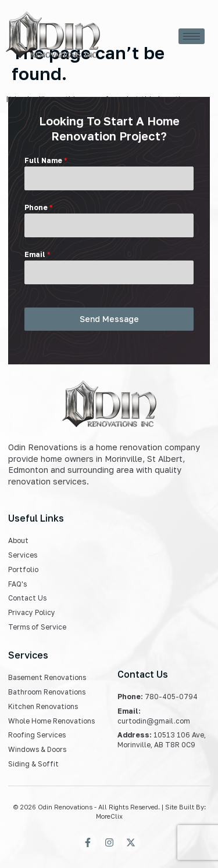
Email (37, 254)
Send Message (109, 319)
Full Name (46, 160)
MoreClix (109, 816)
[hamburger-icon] (192, 36)
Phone (38, 207)
